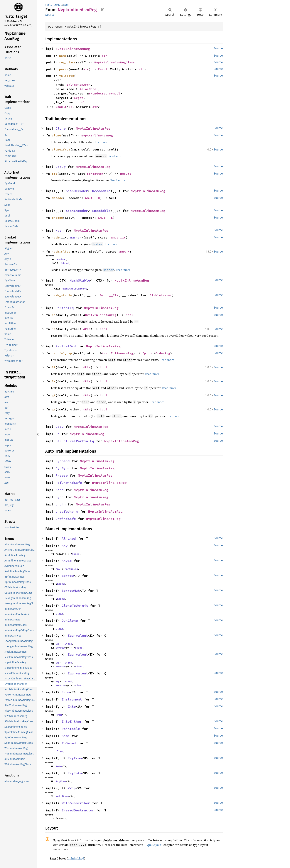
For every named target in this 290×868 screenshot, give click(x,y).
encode (57, 218)
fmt (55, 174)
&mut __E (105, 218)
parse (64, 69)
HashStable (80, 280)
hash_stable (62, 295)
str (104, 56)
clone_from (61, 149)
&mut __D (92, 198)
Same (66, 736)
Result (104, 69)
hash (55, 237)
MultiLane (62, 796)
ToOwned (69, 743)
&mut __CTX (109, 295)
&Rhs (87, 329)
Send (60, 490)
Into (72, 707)
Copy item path (103, 10)
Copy (60, 427)
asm (66, 5)
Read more (102, 142)
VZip (72, 788)
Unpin (61, 504)
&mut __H (118, 237)
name (63, 56)
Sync (60, 497)
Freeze (62, 475)
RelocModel (89, 89)
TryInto (75, 773)
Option (148, 353)
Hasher (76, 237)
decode (57, 198)
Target (78, 98)
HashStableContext (74, 289)
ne (54, 329)
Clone (61, 128)
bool (81, 102)
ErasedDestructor (78, 810)
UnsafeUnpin (67, 511)
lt (54, 367)
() (70, 107)
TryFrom (75, 758)
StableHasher (161, 295)
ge (54, 409)
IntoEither (72, 721)
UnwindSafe (66, 519)
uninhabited (76, 858)
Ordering (163, 353)
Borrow (68, 576)
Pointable (71, 729)
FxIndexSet (98, 93)
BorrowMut (71, 591)
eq (54, 315)
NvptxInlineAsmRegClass (115, 62)
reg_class (68, 62)
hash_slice (61, 251)
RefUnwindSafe (69, 483)
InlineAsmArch (79, 84)
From (66, 692)
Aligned (69, 538)
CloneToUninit (75, 606)
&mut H (124, 251)
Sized (65, 263)
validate (67, 76)
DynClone (70, 621)
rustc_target (53, 5)
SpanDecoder (77, 191)
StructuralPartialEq (75, 441)
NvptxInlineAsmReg (73, 49)
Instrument (72, 699)
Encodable (101, 211)
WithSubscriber (76, 803)
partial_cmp (62, 353)
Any (65, 546)
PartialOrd (66, 346)
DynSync (63, 468)
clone (56, 135)
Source (50, 15)
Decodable (101, 191)
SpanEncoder (77, 211)
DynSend (63, 461)
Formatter (95, 174)
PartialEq (65, 308)
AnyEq (67, 561)
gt (54, 395)
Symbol (115, 93)
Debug (61, 167)
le (54, 381)
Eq (58, 434)
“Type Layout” (153, 845)
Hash (60, 230)
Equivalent (78, 636)
